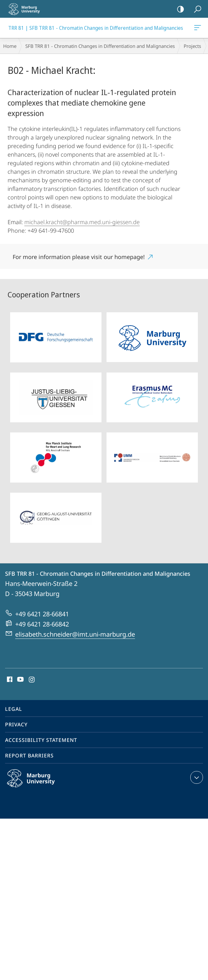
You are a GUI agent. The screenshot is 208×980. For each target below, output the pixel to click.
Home (10, 46)
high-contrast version (178, 9)
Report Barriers (29, 756)
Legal (14, 709)
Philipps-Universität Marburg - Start (27, 9)
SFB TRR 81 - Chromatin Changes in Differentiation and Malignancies (100, 46)
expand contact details (196, 777)
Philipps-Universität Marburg (38, 783)
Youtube (20, 680)
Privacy (16, 724)
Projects (192, 46)
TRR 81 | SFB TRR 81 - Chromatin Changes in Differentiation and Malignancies (197, 29)
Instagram (32, 680)
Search (196, 9)
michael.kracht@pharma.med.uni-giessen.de (82, 222)
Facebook (9, 680)
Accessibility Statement (41, 740)
